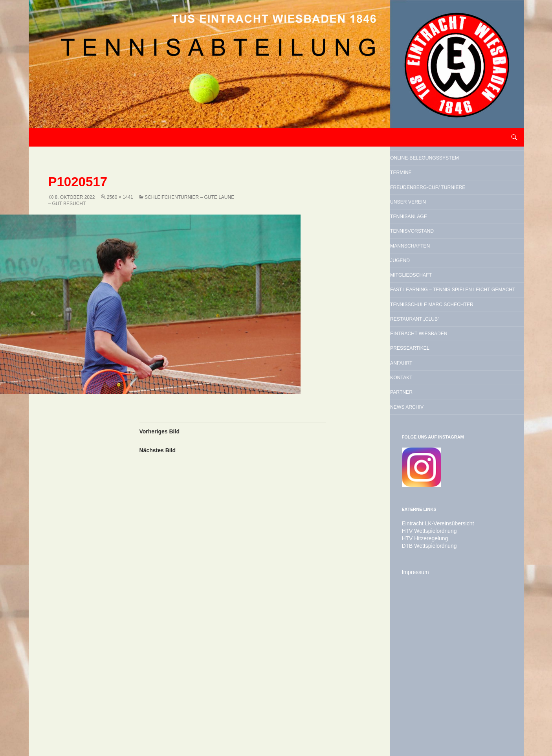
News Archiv (429, 549)
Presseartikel (434, 468)
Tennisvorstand (438, 284)
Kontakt (420, 508)
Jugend (418, 325)
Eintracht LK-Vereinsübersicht (433, 668)
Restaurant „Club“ (442, 428)
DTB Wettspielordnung (426, 689)
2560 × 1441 (120, 197)
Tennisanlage (432, 264)
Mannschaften (435, 305)
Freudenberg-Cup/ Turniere (443, 218)
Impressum (414, 715)
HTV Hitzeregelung (422, 682)
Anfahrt (420, 488)
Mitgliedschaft (436, 345)
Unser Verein (431, 244)
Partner (420, 528)
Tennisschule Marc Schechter (445, 402)
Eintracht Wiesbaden (449, 448)
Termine (420, 193)
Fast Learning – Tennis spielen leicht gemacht (454, 371)
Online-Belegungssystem (443, 167)
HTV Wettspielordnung (426, 675)
